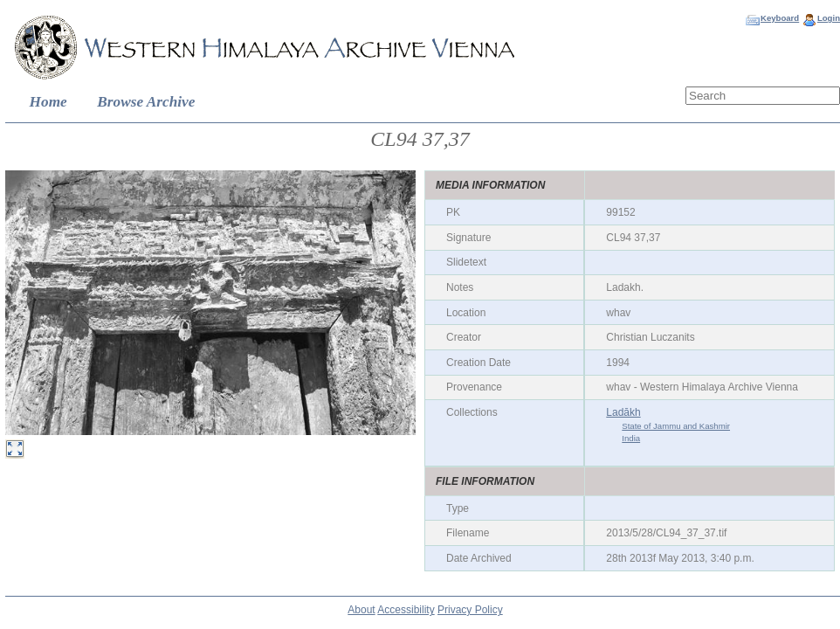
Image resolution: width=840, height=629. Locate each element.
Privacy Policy (470, 610)
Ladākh (623, 412)
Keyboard (780, 18)
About (361, 610)
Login (829, 18)
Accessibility (406, 610)
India (631, 438)
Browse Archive (146, 102)
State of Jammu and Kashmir (676, 426)
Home (48, 102)
